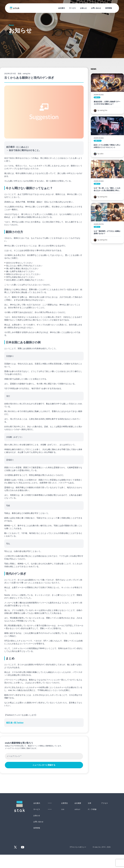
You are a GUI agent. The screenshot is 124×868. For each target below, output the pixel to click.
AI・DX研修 (92, 809)
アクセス (105, 803)
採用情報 (109, 8)
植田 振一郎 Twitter (15, 723)
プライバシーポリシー (78, 847)
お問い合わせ (96, 8)
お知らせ (83, 8)
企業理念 (64, 803)
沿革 (90, 803)
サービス (72, 8)
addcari (77, 809)
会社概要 (78, 803)
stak (63, 809)
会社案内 (62, 8)
